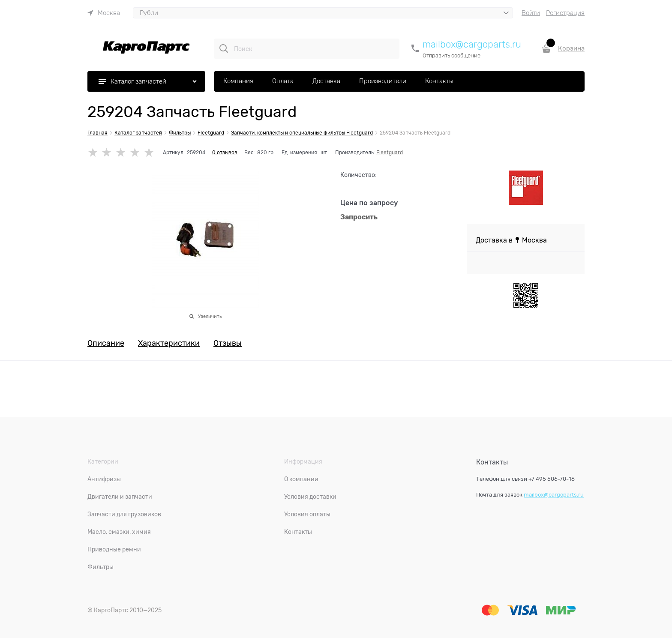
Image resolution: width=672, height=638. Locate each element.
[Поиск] (224, 48)
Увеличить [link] (210, 316)
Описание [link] (106, 343)
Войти (531, 13)
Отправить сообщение (451, 55)
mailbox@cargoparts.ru (472, 44)
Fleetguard (390, 153)
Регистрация (565, 13)
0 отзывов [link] (225, 153)
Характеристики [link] (169, 343)
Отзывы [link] (228, 343)
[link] (104, 13)
